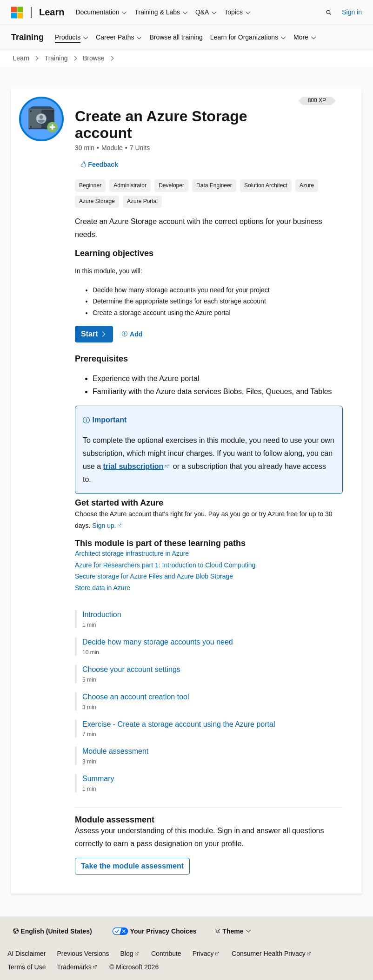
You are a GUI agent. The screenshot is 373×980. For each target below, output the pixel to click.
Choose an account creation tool (136, 697)
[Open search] (329, 13)
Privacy (203, 954)
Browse (95, 58)
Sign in (352, 12)
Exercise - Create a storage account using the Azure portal (179, 724)
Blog (127, 954)
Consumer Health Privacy (269, 954)
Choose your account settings (131, 669)
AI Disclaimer (27, 954)
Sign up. (104, 526)
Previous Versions (83, 954)
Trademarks (74, 967)
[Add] (132, 335)
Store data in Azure (103, 588)
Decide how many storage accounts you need (158, 642)
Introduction (102, 615)
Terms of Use (27, 967)
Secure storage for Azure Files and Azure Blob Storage (154, 576)
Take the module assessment (132, 866)
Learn (22, 58)
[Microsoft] (17, 13)
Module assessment (115, 751)
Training (57, 58)
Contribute (166, 954)
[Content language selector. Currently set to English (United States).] (52, 932)
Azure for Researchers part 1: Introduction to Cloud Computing (165, 565)
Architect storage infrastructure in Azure (132, 553)
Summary (98, 779)
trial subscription (133, 466)
